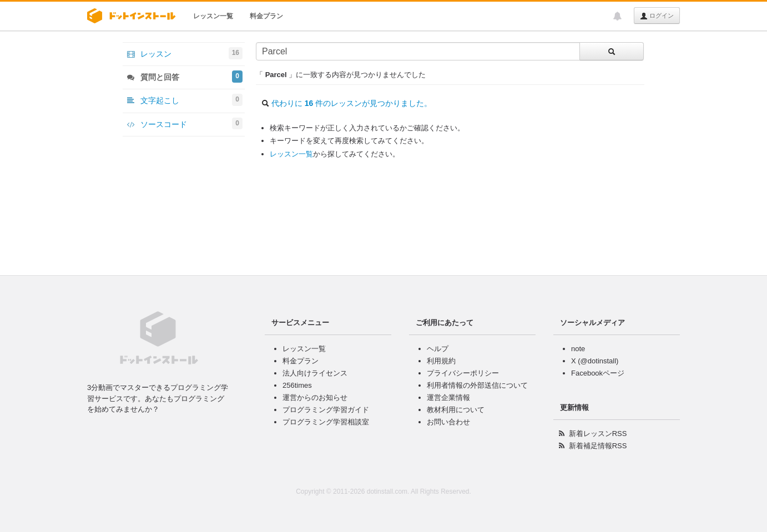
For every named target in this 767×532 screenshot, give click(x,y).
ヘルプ (438, 349)
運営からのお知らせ (315, 397)
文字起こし (185, 100)
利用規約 (441, 361)
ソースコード (185, 124)
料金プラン (266, 16)
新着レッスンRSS (598, 434)
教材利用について (456, 410)
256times (297, 385)
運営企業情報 (448, 397)
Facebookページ (598, 373)
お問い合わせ (448, 422)
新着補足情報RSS (598, 446)
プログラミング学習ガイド (326, 410)
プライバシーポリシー (463, 373)
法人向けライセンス (315, 373)
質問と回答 (185, 77)
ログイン (657, 16)
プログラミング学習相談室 (326, 422)
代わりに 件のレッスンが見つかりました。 (352, 103)
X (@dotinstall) (595, 361)
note (578, 349)
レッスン (185, 53)
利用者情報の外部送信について (477, 385)
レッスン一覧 (213, 16)
